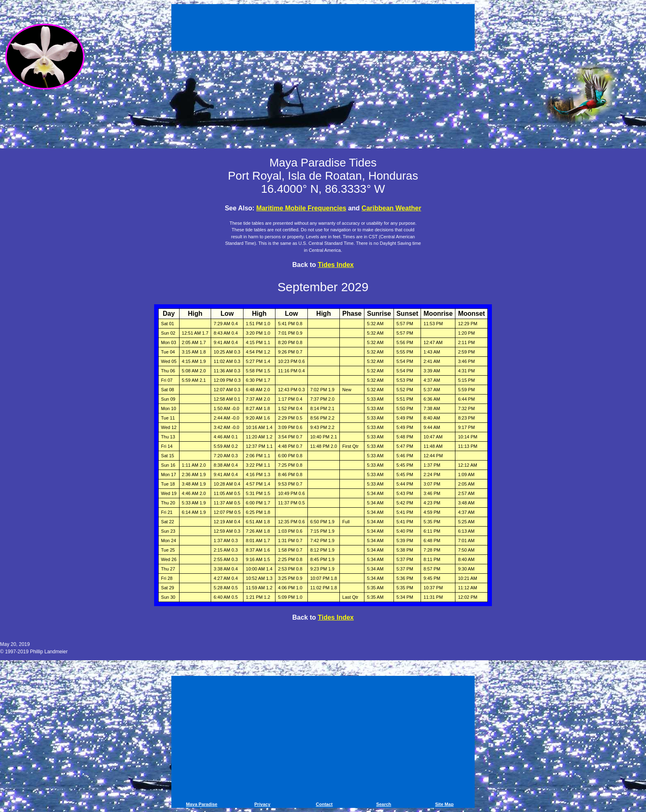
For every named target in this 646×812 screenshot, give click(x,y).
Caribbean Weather (391, 208)
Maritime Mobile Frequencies (301, 208)
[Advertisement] (323, 29)
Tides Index (336, 265)
